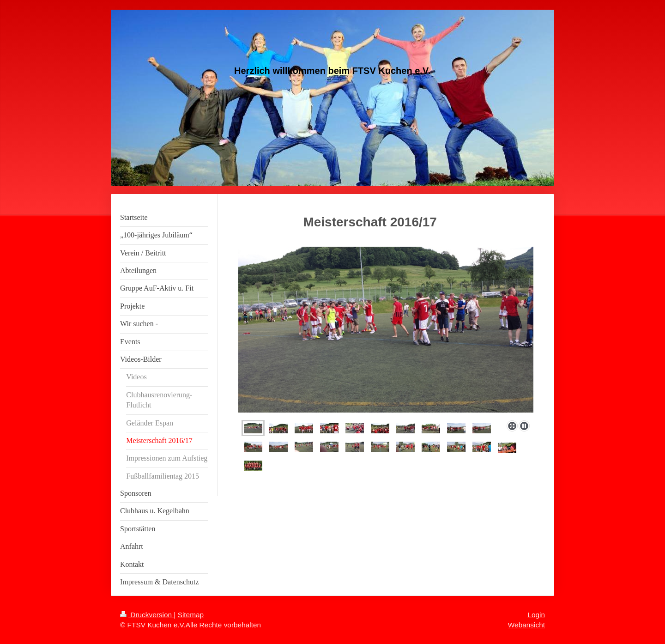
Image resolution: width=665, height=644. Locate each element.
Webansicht (526, 625)
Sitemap (191, 615)
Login (536, 615)
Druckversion (147, 615)
